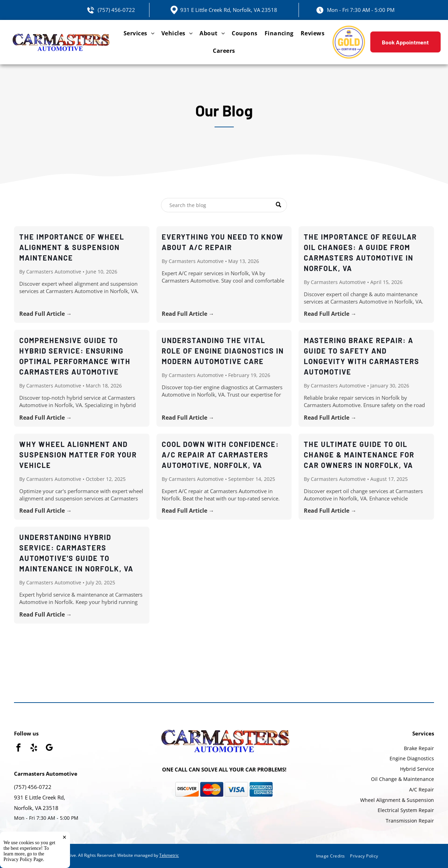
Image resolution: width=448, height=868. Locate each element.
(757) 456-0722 (116, 10)
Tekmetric (169, 855)
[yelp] (34, 748)
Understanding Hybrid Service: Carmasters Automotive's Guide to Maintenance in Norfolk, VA (76, 553)
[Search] (224, 205)
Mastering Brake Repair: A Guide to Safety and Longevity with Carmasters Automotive (362, 356)
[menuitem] (139, 33)
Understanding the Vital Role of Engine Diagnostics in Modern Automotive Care (223, 351)
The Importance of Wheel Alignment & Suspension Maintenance (72, 247)
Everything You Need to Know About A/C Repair (223, 242)
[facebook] (18, 748)
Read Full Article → (45, 314)
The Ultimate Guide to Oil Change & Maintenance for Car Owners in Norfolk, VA (359, 455)
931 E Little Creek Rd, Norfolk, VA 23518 (229, 10)
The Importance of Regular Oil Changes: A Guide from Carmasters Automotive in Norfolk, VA (360, 252)
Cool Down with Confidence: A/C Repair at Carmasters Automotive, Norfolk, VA (220, 455)
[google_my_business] (49, 748)
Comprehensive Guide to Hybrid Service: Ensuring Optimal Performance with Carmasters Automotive (75, 356)
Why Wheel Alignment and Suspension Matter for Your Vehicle (78, 455)
